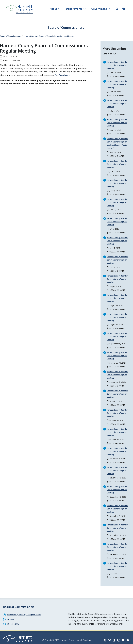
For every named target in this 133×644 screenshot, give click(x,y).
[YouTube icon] (127, 629)
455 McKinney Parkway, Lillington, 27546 (26, 604)
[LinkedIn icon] (117, 629)
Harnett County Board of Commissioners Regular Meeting (56, 36)
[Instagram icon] (122, 629)
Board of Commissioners (66, 27)
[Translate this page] (124, 9)
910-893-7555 (13, 608)
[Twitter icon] (112, 629)
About (55, 9)
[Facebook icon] (107, 629)
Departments (76, 9)
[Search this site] (117, 9)
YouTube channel (64, 75)
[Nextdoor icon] (127, 637)
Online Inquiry (14, 613)
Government (101, 9)
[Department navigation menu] (128, 27)
